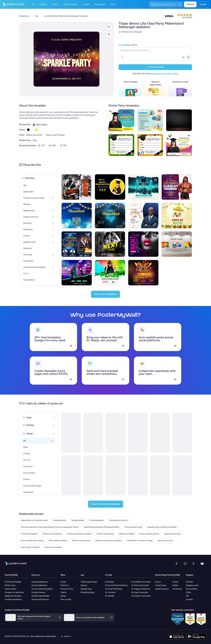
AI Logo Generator (140, 592)
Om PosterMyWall (13, 582)
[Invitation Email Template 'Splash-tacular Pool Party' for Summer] (93, 433)
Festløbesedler (60, 520)
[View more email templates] (106, 504)
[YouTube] (202, 564)
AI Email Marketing (113, 589)
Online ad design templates (79, 534)
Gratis (63, 582)
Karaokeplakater (97, 520)
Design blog (86, 589)
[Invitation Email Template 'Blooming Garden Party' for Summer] (116, 433)
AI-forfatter (110, 592)
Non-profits (66, 599)
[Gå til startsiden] (12, 4)
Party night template (58, 541)
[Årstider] (54, 425)
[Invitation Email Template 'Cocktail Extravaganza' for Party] (138, 433)
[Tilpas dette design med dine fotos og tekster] (67, 59)
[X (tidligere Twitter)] (194, 564)
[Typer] (54, 418)
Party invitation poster (149, 534)
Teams (64, 592)
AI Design (109, 582)
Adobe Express (162, 589)
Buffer (175, 585)
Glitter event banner (81, 541)
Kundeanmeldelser (13, 599)
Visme (175, 582)
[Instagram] (185, 564)
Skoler (63, 596)
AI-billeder (110, 596)
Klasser (84, 585)
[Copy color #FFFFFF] (32, 130)
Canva (158, 582)
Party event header (53, 547)
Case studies (11, 589)
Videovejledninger (89, 582)
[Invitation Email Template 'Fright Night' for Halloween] (116, 475)
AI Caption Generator (141, 596)
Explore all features (40, 599)
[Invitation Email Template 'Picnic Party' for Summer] (71, 433)
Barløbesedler (78, 520)
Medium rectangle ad (52, 534)
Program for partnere (14, 592)
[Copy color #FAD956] (36, 130)
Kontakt (189, 582)
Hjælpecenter (192, 585)
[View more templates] (105, 294)
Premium (65, 585)
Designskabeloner (40, 582)
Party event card (165, 541)
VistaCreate (161, 585)
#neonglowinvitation (118, 520)
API (187, 596)
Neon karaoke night (133, 527)
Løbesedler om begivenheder (34, 520)
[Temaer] (54, 434)
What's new (10, 585)
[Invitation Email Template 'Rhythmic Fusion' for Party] (138, 475)
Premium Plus (67, 589)
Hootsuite (177, 589)
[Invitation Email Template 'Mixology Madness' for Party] (93, 475)
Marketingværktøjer (41, 596)
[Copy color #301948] (28, 130)
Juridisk (189, 599)
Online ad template (105, 534)
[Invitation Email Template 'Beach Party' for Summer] (160, 433)
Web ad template (127, 534)
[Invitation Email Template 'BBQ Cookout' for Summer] (182, 433)
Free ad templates (29, 534)
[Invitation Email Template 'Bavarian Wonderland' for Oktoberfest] (160, 475)
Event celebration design (32, 541)
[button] (109, 27)
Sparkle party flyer (173, 534)
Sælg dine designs (13, 596)
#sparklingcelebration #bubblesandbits (102, 527)
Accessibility (192, 589)
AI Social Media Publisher (116, 585)
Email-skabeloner (39, 585)
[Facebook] (176, 564)
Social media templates (42, 589)
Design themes (38, 592)
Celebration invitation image (140, 541)
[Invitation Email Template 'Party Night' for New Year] (182, 475)
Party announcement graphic (109, 541)
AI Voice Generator (140, 585)
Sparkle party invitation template (162, 527)
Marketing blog (87, 592)
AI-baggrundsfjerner (141, 589)
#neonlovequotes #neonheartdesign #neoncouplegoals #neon (50, 527)
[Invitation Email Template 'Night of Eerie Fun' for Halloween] (71, 475)
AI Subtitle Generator (141, 582)
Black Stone (42, 124)
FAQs (188, 592)
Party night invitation (30, 547)
